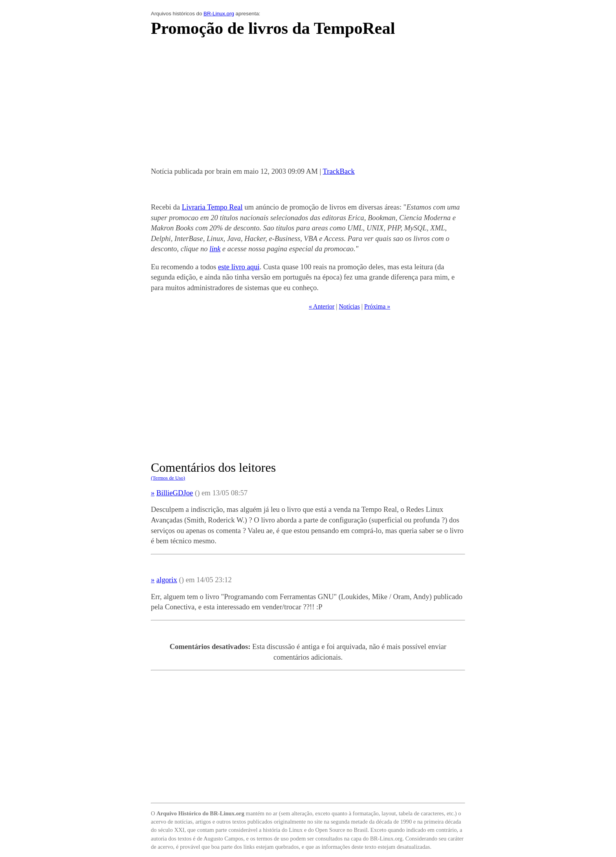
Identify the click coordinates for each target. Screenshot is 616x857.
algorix (167, 580)
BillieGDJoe (175, 493)
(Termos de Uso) (168, 478)
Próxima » (377, 306)
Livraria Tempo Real (212, 207)
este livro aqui (239, 267)
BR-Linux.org (219, 14)
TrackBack (339, 171)
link (215, 249)
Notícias (349, 306)
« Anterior (322, 306)
